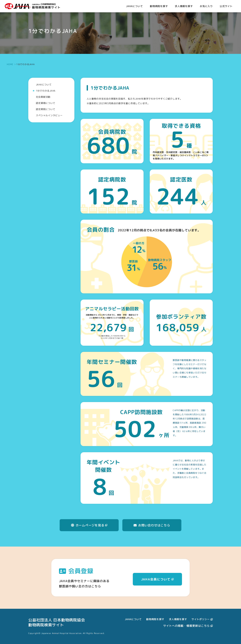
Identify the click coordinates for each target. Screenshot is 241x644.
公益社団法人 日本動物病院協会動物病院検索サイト (57, 622)
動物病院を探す (155, 619)
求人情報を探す (178, 619)
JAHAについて (133, 619)
